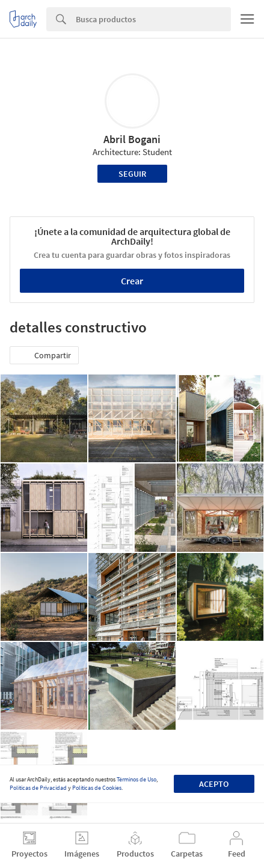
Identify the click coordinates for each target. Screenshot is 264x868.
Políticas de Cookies (97, 788)
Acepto (214, 784)
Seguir (132, 174)
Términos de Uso (137, 779)
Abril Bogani (132, 139)
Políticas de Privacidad (38, 788)
